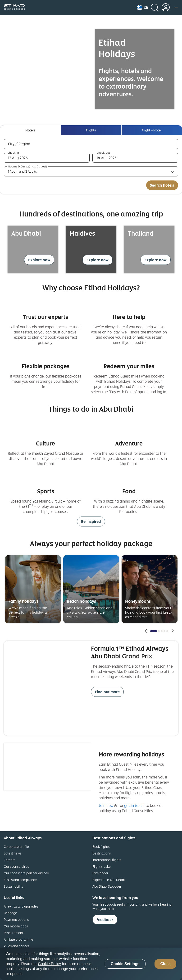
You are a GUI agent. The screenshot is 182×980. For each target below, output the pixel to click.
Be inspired (91, 521)
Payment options (16, 919)
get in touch (134, 805)
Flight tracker (102, 866)
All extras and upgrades (21, 906)
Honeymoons (138, 601)
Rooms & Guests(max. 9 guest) (28, 166)
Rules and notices (17, 946)
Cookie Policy (49, 964)
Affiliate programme (18, 939)
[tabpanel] (91, 165)
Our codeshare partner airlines (26, 873)
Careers (9, 860)
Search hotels (162, 185)
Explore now (39, 260)
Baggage (10, 913)
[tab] (30, 130)
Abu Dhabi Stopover (107, 886)
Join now (106, 805)
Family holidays (24, 601)
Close (165, 964)
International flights (107, 860)
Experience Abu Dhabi (109, 880)
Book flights (101, 847)
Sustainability (14, 886)
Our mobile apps (16, 926)
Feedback (105, 920)
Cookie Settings (125, 964)
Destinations (102, 853)
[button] (142, 8)
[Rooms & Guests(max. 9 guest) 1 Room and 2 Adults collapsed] (91, 171)
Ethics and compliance (20, 880)
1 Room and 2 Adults (22, 171)
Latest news (13, 853)
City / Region (26, 144)
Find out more (107, 692)
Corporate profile (16, 847)
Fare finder (100, 873)
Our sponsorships (16, 866)
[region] (91, 964)
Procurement (14, 933)
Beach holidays (82, 601)
